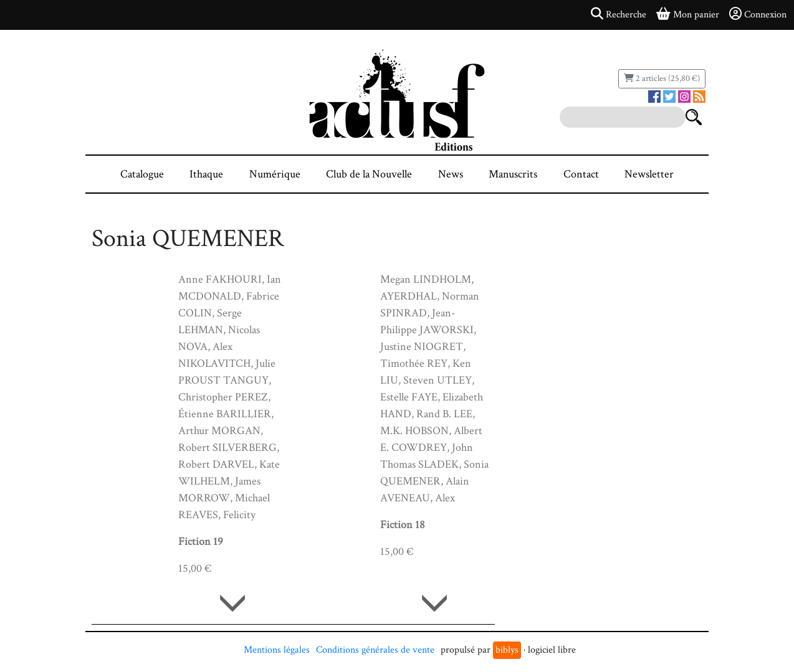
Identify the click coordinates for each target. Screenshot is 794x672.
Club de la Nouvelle (369, 174)
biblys (507, 650)
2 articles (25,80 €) (662, 78)
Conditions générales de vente (375, 650)
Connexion (758, 14)
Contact (581, 174)
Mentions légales (277, 650)
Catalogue (142, 174)
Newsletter (649, 174)
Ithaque (206, 174)
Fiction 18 (403, 525)
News (451, 174)
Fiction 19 (201, 542)
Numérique (275, 174)
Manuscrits (513, 174)
